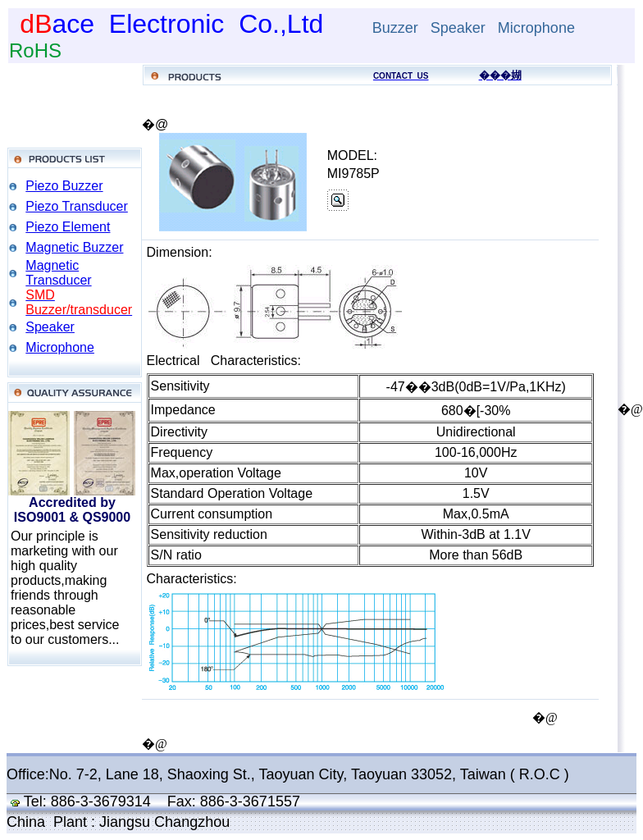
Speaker (50, 327)
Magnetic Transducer (58, 273)
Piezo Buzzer (64, 186)
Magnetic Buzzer (74, 247)
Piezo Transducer (77, 206)
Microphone (60, 347)
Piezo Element (68, 227)
